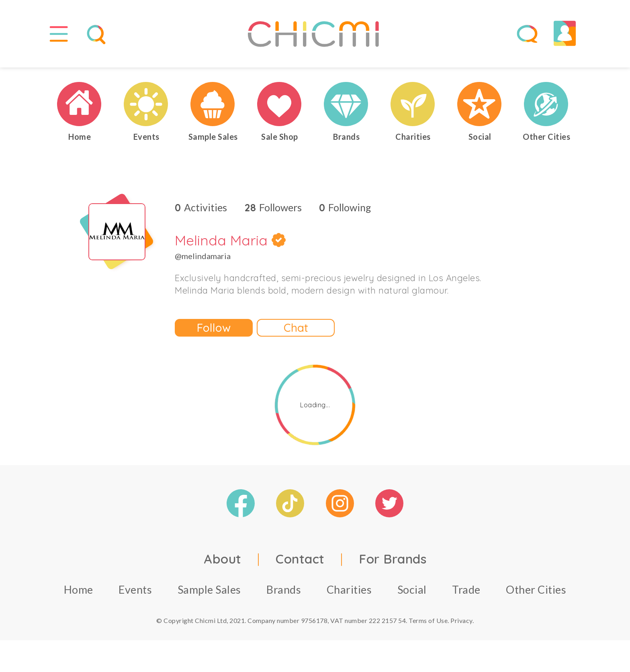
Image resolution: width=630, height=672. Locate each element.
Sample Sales (209, 593)
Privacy (461, 624)
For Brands (393, 562)
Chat (296, 331)
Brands (284, 593)
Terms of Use (428, 624)
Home (79, 593)
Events (135, 593)
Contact (300, 562)
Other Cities (536, 593)
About (223, 562)
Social (412, 593)
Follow (214, 331)
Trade (466, 593)
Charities (349, 593)
